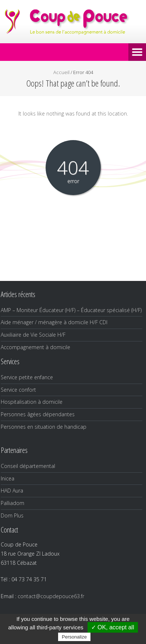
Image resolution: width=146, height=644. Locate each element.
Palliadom (13, 503)
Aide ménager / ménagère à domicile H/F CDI (54, 322)
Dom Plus (12, 515)
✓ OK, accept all (113, 627)
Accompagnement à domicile (35, 347)
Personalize (74, 637)
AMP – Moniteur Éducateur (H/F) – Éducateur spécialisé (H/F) (71, 310)
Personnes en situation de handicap (44, 427)
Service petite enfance (27, 377)
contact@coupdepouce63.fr (51, 596)
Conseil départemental (28, 466)
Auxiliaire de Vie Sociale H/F (33, 335)
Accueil (61, 72)
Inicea (8, 478)
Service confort (18, 390)
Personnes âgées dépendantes (38, 414)
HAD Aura (12, 491)
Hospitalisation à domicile (32, 402)
